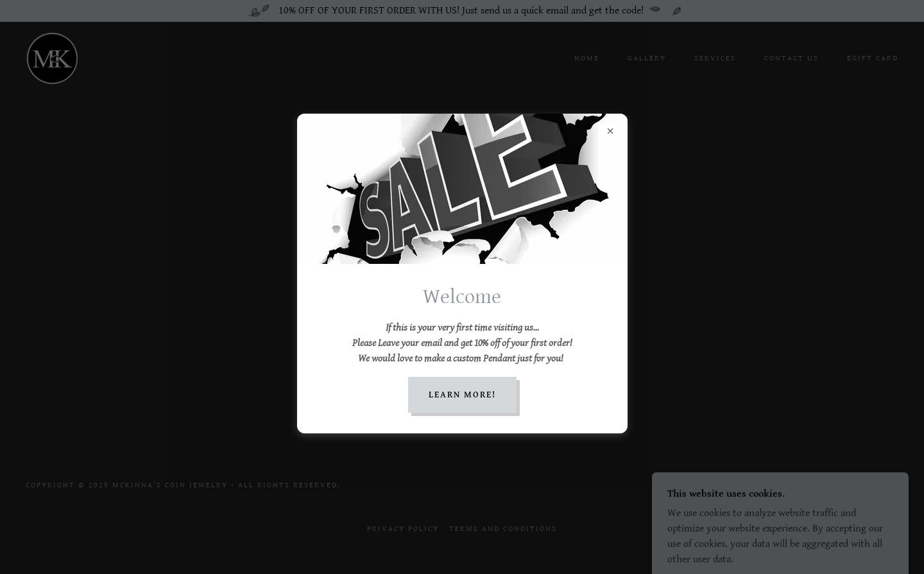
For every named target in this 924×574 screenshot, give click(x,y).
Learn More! (462, 395)
